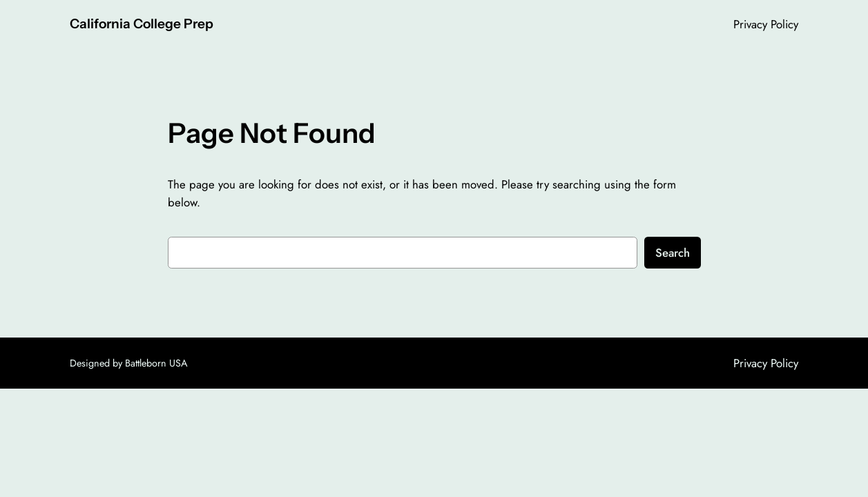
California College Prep (142, 24)
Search (673, 253)
